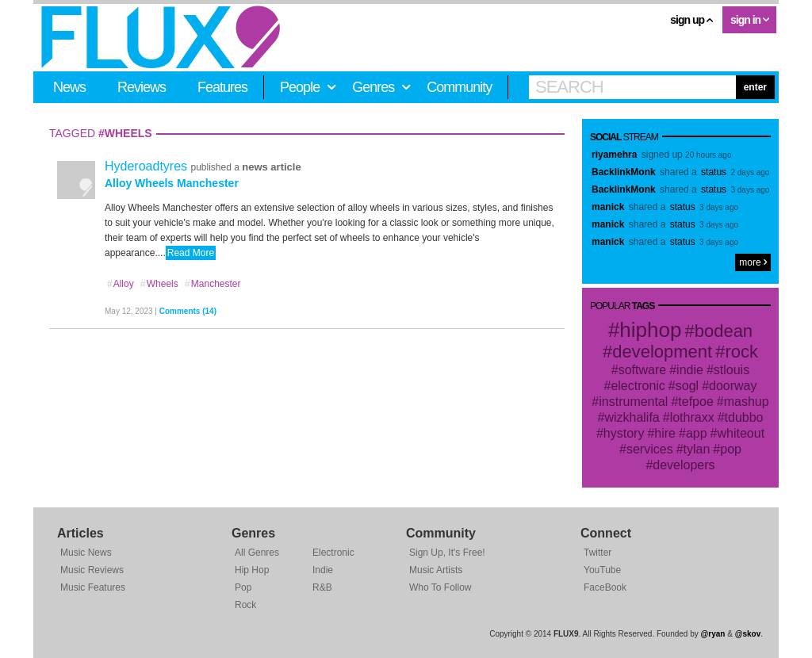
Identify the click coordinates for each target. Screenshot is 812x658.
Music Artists (436, 570)
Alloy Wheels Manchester (172, 183)
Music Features (93, 587)
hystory (624, 433)
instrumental (633, 402)
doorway (733, 386)
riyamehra (614, 155)
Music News (86, 553)
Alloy (120, 284)
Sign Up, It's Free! (447, 553)
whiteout (741, 433)
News (69, 87)
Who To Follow (440, 587)
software (642, 370)
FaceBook (605, 587)
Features (222, 87)
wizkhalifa (632, 417)
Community (459, 87)
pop (731, 449)
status (714, 172)
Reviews (142, 87)
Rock (245, 605)
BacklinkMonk (624, 172)
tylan (697, 449)
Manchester (212, 284)
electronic (638, 386)
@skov (748, 634)
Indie (323, 570)
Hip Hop (252, 570)
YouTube (602, 570)
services (650, 449)
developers (684, 465)
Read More (191, 253)
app (697, 433)
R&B (322, 587)
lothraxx (692, 417)
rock (741, 352)
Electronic (333, 553)
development (662, 352)
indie (690, 370)
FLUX (161, 37)
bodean (724, 331)
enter (755, 87)
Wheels (159, 284)
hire (665, 433)
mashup (747, 402)
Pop (243, 587)
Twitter (598, 553)
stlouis (732, 370)
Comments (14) (188, 311)
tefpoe (695, 402)
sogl (687, 386)
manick (608, 207)
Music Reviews (92, 570)
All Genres (257, 553)
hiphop (650, 330)
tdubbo (744, 417)
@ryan (713, 634)
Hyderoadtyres (148, 166)
